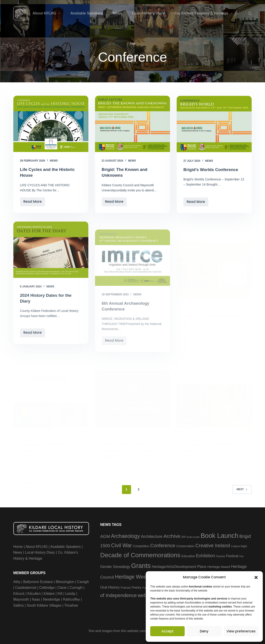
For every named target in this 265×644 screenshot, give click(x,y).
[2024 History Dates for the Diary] (51, 262)
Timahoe (71, 605)
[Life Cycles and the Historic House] (51, 124)
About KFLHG (47, 13)
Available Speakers (86, 13)
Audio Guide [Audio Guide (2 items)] (193, 537)
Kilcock (19, 593)
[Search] (250, 13)
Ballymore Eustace (38, 581)
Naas (36, 599)
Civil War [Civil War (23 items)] (122, 545)
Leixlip (70, 593)
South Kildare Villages (44, 605)
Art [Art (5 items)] (183, 536)
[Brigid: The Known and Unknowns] (132, 124)
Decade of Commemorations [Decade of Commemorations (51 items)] (140, 555)
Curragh (76, 587)
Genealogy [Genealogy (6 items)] (122, 566)
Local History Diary (148, 13)
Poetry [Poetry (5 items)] (137, 587)
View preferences (241, 631)
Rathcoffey (71, 599)
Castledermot (26, 587)
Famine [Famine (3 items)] (221, 556)
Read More (34, 203)
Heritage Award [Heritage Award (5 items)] (219, 566)
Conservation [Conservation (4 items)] (185, 546)
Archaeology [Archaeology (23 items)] (125, 536)
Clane (62, 587)
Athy (17, 581)
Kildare (49, 593)
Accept (168, 631)
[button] (256, 577)
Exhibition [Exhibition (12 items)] (205, 555)
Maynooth (21, 599)
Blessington (65, 581)
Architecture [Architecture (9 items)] (152, 536)
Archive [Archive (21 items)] (172, 536)
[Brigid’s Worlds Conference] (214, 125)
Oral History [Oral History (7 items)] (110, 587)
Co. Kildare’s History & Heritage (204, 13)
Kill (60, 593)
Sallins (19, 605)
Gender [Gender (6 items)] (106, 566)
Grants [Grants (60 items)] (141, 565)
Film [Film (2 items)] (242, 556)
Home (18, 546)
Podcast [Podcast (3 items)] (126, 587)
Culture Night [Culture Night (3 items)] (239, 546)
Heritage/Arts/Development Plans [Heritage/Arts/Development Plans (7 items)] (179, 566)
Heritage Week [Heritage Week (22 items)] (132, 576)
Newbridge (51, 599)
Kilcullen (34, 593)
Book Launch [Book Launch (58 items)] (219, 535)
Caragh (83, 581)
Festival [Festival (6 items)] (232, 556)
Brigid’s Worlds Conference (212, 171)
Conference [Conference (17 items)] (163, 545)
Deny (204, 631)
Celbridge (47, 587)
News (117, 13)
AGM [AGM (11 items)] (105, 536)
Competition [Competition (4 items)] (141, 546)
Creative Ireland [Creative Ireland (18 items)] (213, 545)
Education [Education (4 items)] (188, 556)
